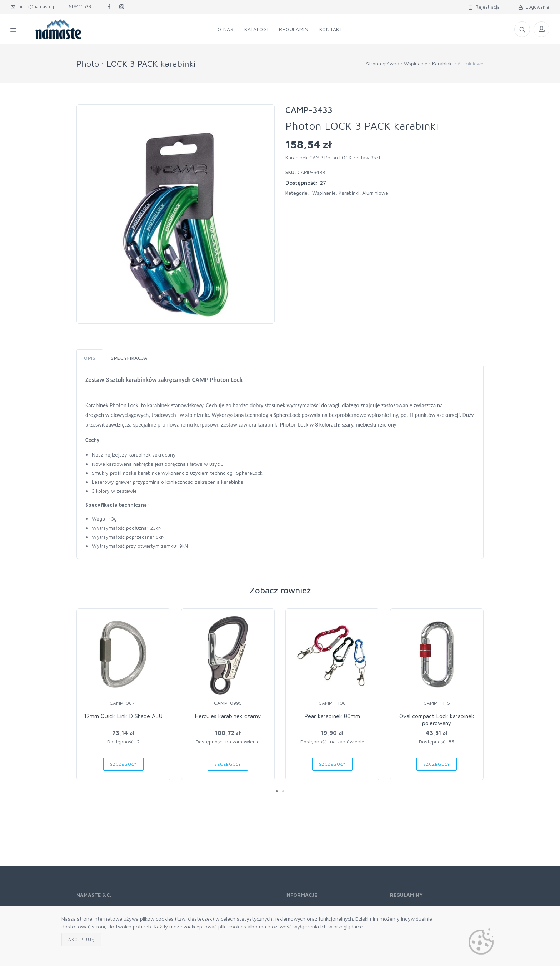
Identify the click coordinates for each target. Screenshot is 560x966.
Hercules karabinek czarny (228, 716)
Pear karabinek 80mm (332, 716)
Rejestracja (484, 7)
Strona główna (383, 63)
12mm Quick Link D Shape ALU (123, 716)
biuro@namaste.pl (34, 6)
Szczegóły (123, 764)
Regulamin (294, 29)
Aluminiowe (375, 193)
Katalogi (256, 29)
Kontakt (331, 29)
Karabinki (442, 63)
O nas (226, 29)
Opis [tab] (90, 358)
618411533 (77, 6)
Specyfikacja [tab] (129, 358)
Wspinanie (416, 63)
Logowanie (534, 7)
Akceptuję (81, 939)
